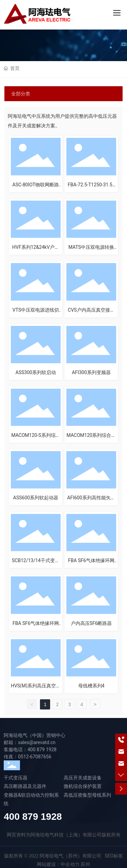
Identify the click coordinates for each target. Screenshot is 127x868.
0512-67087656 (35, 757)
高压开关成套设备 (83, 778)
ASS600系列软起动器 (36, 498)
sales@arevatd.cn (37, 742)
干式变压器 (16, 778)
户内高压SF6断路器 (91, 623)
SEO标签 (114, 856)
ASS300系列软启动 (36, 372)
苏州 (85, 864)
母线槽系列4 (91, 686)
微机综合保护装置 (83, 786)
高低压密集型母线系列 (87, 795)
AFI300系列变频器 (91, 372)
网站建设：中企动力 (58, 864)
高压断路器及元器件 (25, 786)
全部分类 (21, 94)
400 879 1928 (42, 750)
